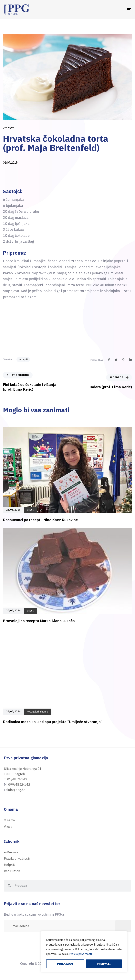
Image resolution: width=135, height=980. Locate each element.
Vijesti (8, 128)
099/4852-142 (19, 785)
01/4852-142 (17, 779)
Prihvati (104, 964)
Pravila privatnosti (81, 954)
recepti (23, 359)
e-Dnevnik (11, 852)
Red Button (12, 871)
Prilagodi (65, 964)
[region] (84, 952)
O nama (9, 820)
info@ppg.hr (16, 790)
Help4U (10, 865)
